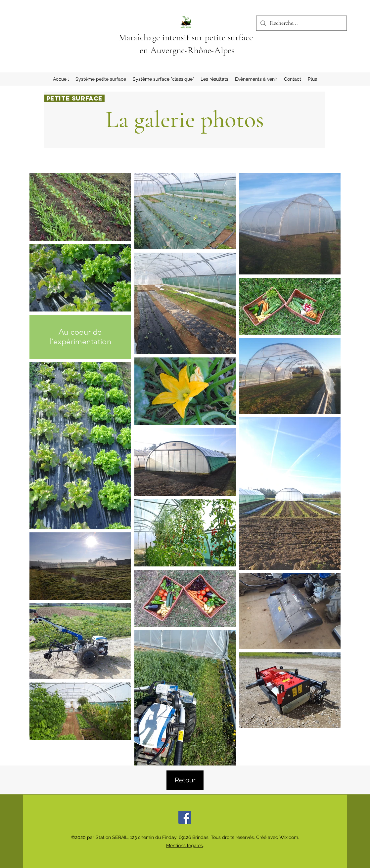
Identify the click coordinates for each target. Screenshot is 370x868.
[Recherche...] (301, 23)
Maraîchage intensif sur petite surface (187, 37)
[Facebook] (185, 817)
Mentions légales (185, 846)
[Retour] (185, 780)
